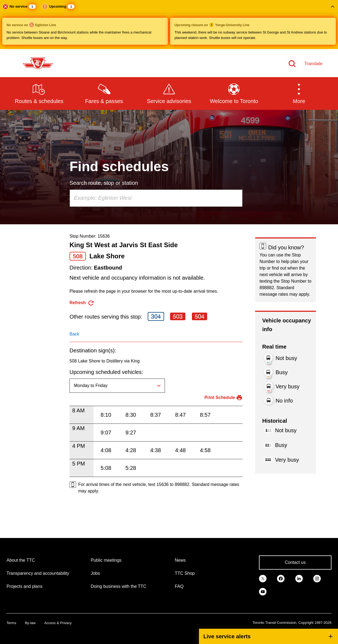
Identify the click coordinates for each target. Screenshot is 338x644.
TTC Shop (185, 573)
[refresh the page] (82, 303)
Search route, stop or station (104, 183)
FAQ (179, 586)
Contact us (295, 562)
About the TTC (21, 560)
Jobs (95, 573)
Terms (11, 623)
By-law (30, 623)
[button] (169, 25)
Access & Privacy (58, 623)
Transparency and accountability (38, 573)
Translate (313, 64)
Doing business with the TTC (119, 586)
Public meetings (106, 560)
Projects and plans (25, 586)
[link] (263, 578)
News (180, 560)
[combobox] (156, 198)
